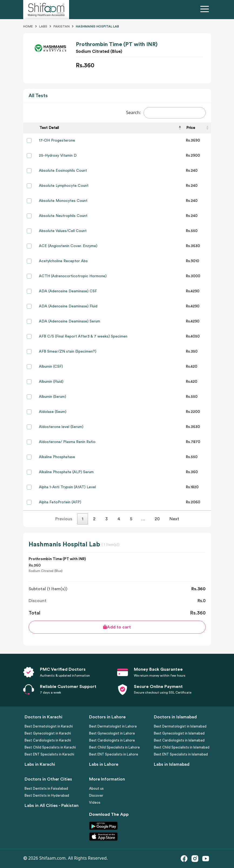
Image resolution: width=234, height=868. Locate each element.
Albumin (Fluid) (51, 382)
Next (174, 519)
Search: (166, 113)
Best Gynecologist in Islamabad (179, 733)
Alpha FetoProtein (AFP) (60, 502)
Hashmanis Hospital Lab (97, 26)
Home (28, 26)
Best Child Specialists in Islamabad (182, 747)
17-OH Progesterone (57, 140)
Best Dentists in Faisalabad (46, 788)
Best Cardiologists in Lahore (112, 740)
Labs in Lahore (104, 764)
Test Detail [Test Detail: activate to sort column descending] (49, 128)
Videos (95, 802)
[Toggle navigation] (206, 10)
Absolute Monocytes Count (63, 201)
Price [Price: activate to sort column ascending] (191, 128)
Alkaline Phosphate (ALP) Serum (66, 472)
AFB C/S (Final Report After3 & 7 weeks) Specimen (83, 336)
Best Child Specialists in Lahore (114, 747)
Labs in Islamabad (172, 764)
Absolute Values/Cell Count (63, 231)
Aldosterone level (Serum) (61, 427)
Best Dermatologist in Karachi (49, 726)
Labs (43, 26)
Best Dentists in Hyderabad (47, 795)
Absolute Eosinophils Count (63, 171)
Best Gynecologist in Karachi (48, 733)
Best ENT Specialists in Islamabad (181, 754)
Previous (64, 519)
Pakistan (62, 26)
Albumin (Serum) (52, 397)
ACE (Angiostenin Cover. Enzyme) (68, 246)
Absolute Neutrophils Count (63, 216)
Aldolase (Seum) (53, 412)
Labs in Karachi (40, 764)
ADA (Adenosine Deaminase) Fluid (68, 306)
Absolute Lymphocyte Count (64, 186)
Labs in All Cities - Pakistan (52, 806)
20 (157, 519)
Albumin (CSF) (51, 367)
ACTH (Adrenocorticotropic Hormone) (73, 276)
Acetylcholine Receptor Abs (63, 261)
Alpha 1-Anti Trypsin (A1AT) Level (67, 487)
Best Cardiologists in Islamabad (179, 740)
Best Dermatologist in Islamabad (180, 726)
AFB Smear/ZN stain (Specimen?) (68, 352)
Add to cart (117, 627)
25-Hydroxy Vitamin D (58, 156)
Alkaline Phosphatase (57, 457)
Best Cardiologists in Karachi (48, 740)
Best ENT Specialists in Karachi (49, 754)
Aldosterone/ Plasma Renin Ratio (67, 442)
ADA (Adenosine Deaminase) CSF (68, 291)
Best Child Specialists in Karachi (50, 747)
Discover (96, 795)
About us (96, 788)
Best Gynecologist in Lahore (112, 733)
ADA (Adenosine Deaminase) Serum (69, 321)
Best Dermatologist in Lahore (113, 726)
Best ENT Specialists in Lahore (114, 754)
